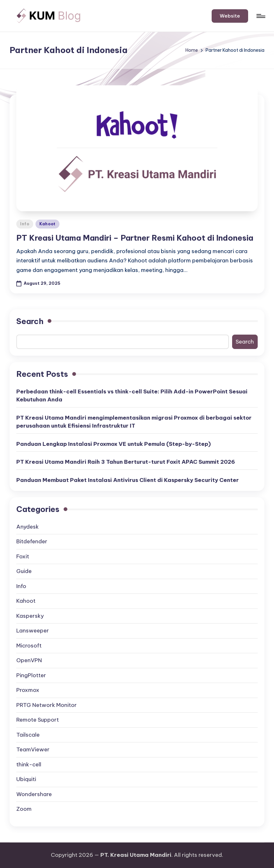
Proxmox (28, 690)
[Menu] (260, 16)
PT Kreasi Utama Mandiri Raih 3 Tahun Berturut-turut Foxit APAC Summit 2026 (126, 462)
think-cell (29, 764)
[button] (230, 16)
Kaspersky (30, 616)
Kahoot (47, 224)
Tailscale (28, 735)
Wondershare (34, 794)
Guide (24, 571)
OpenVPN (29, 660)
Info (25, 224)
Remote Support (38, 720)
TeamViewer (33, 749)
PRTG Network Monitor (47, 705)
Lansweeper (33, 631)
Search (30, 321)
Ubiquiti (26, 779)
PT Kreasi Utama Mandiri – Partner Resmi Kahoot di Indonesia (135, 238)
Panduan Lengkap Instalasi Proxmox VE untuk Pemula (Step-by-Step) (114, 444)
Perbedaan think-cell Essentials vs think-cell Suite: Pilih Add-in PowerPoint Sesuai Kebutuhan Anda (132, 396)
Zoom (24, 809)
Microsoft (29, 646)
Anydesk (27, 527)
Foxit (23, 556)
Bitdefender (32, 541)
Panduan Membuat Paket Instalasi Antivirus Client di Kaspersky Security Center (128, 480)
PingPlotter (31, 675)
